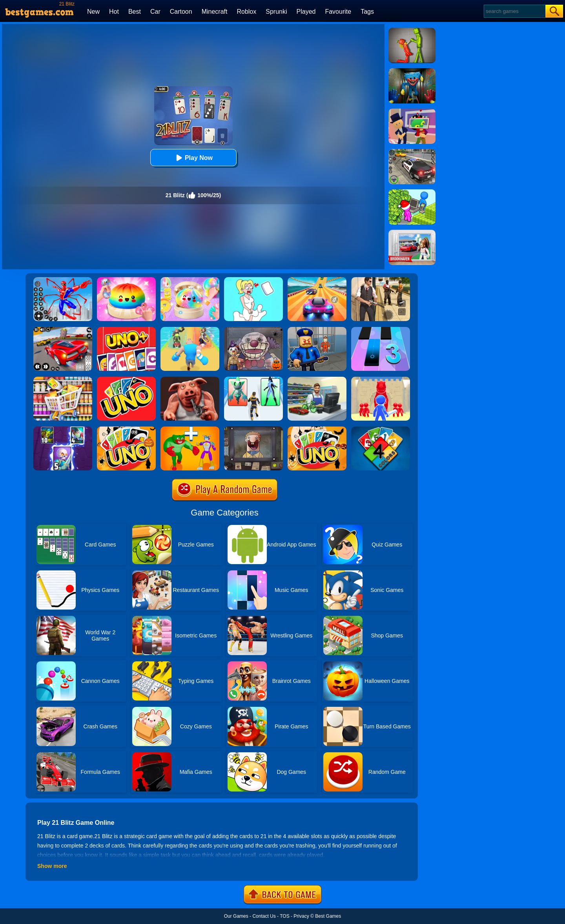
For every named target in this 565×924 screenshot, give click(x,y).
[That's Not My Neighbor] (253, 429)
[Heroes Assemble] (253, 379)
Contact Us (264, 916)
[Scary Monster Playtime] (412, 71)
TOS (284, 916)
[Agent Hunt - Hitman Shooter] (381, 280)
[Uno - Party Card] (126, 330)
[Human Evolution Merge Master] (190, 429)
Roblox (246, 12)
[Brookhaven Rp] (412, 232)
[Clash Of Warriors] (63, 429)
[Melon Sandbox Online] (412, 31)
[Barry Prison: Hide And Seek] (317, 330)
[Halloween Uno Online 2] (126, 429)
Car (155, 12)
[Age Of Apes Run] (190, 330)
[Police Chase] (412, 152)
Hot (114, 12)
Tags (367, 12)
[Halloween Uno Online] (317, 429)
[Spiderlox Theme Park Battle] (63, 280)
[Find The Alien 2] (412, 111)
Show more (52, 866)
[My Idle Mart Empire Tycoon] (412, 192)
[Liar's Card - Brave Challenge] (190, 379)
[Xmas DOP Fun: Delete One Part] (253, 280)
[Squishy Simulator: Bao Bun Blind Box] (190, 280)
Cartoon (181, 12)
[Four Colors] (381, 429)
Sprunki (276, 12)
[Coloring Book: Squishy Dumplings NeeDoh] (126, 280)
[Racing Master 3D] (317, 280)
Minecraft (215, 12)
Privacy (301, 916)
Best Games (328, 916)
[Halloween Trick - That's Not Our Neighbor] (253, 330)
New (93, 12)
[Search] (514, 11)
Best (135, 12)
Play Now (193, 158)
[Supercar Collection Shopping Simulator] (317, 379)
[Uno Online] (126, 379)
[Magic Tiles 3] (381, 330)
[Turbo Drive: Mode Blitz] (63, 330)
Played (306, 12)
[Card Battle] (381, 379)
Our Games (236, 916)
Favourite (338, 12)
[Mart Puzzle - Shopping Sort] (63, 379)
